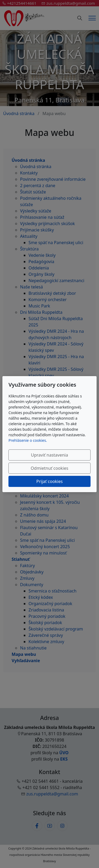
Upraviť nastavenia (49, 455)
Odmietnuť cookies (49, 468)
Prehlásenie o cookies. (28, 440)
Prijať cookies (50, 481)
